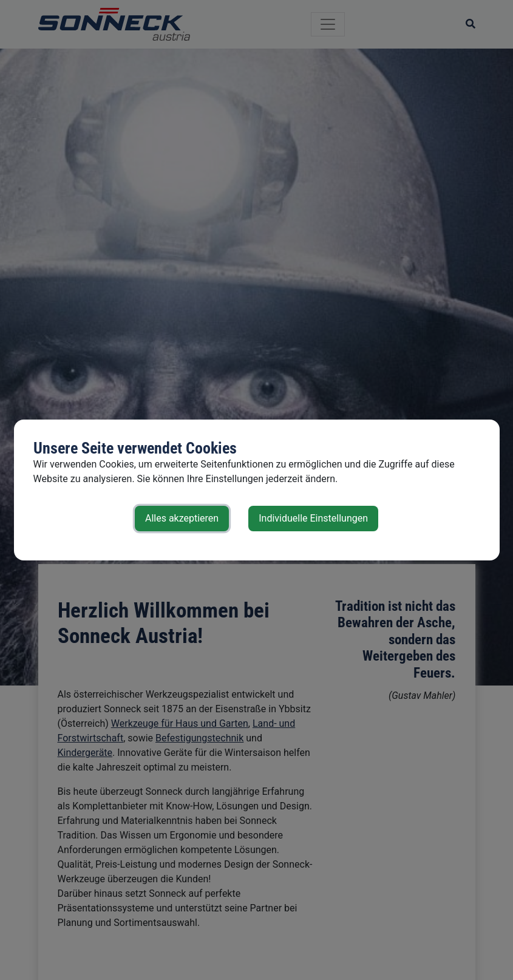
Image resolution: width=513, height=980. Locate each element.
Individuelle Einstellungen (313, 518)
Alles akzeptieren (182, 518)
